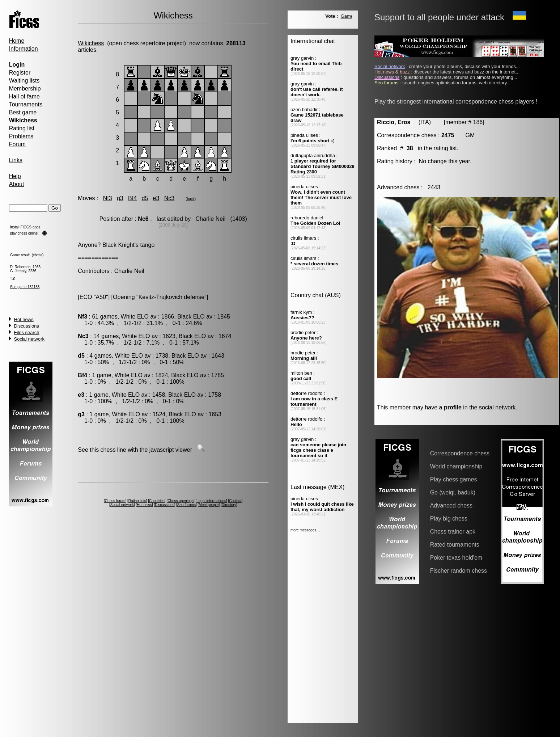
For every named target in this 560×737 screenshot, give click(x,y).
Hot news (24, 319)
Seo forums (186, 505)
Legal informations (211, 501)
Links (16, 160)
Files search (27, 332)
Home (17, 41)
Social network (29, 339)
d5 (145, 198)
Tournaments (26, 104)
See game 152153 (25, 287)
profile (453, 407)
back (191, 199)
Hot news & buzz (392, 72)
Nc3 (169, 198)
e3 (156, 198)
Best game (23, 112)
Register (20, 73)
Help (15, 176)
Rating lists (137, 501)
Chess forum (115, 501)
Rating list (22, 128)
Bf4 (132, 198)
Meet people (209, 505)
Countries (157, 501)
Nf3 (108, 198)
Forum (17, 144)
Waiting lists (24, 81)
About (17, 184)
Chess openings (181, 501)
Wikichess (91, 43)
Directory (229, 505)
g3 (120, 198)
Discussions (27, 326)
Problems (21, 136)
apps (37, 227)
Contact (235, 501)
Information (24, 49)
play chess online (24, 233)
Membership (25, 89)
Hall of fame (24, 96)
